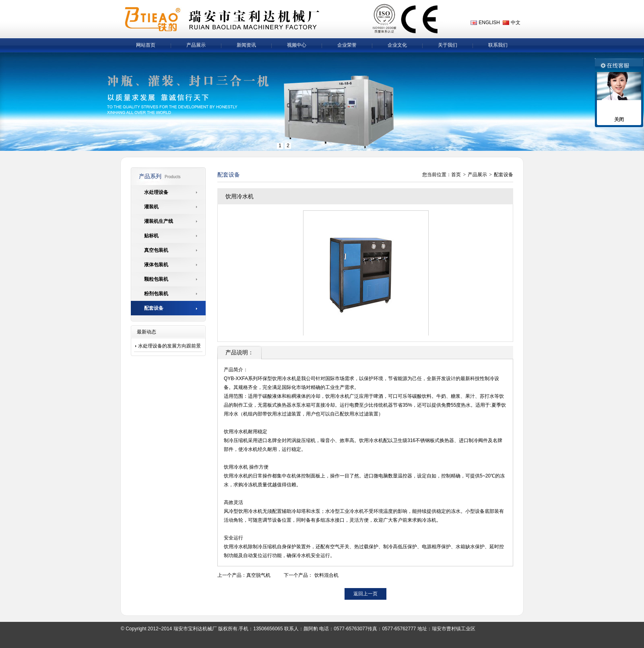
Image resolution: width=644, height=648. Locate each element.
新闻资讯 (246, 45)
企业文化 (397, 45)
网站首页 (146, 45)
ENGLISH (489, 23)
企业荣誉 (347, 45)
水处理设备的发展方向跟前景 (169, 346)
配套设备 (504, 175)
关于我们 (448, 45)
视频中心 (297, 45)
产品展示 (196, 45)
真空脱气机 (258, 575)
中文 (516, 23)
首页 (456, 175)
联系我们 (498, 45)
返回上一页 (365, 594)
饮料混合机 (326, 575)
